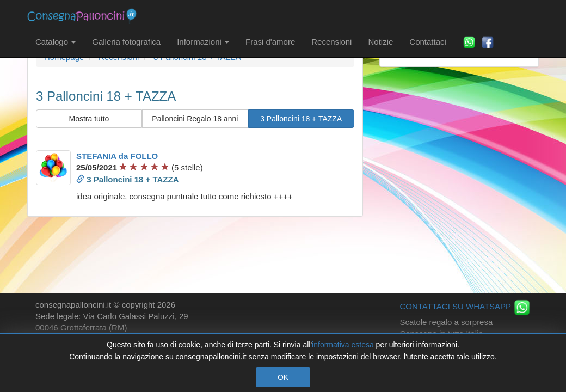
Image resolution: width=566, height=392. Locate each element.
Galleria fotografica (126, 42)
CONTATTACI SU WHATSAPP (465, 306)
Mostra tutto (89, 119)
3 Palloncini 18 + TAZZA (301, 119)
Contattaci (428, 42)
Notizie (380, 42)
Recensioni (331, 42)
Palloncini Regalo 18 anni (195, 119)
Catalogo (56, 42)
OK (283, 377)
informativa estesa (343, 345)
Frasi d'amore (270, 42)
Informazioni (203, 42)
